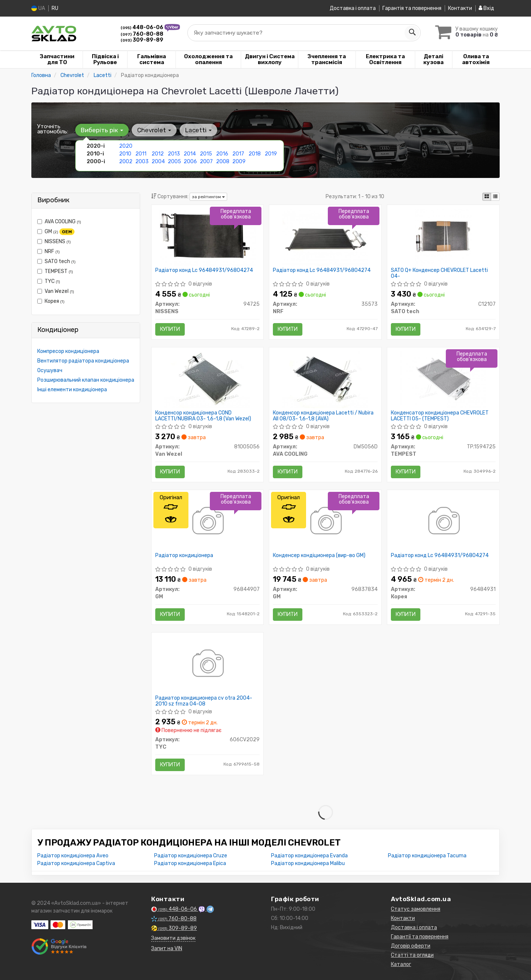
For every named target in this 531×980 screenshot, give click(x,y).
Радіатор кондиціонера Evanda (309, 856)
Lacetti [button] (198, 130)
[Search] (412, 33)
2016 (222, 154)
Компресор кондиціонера (68, 351)
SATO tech (56, 261)
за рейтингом (208, 197)
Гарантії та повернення (420, 937)
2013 (174, 154)
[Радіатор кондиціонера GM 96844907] (207, 522)
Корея (51, 301)
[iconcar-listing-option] (495, 197)
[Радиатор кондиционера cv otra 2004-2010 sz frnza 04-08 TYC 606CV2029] (207, 664)
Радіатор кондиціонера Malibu (308, 863)
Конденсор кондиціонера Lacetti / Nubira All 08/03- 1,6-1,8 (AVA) (323, 416)
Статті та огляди (412, 955)
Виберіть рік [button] (102, 130)
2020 (126, 146)
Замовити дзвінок (173, 938)
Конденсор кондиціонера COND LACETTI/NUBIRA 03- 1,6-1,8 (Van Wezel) (203, 416)
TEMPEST (55, 271)
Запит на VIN (167, 948)
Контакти (460, 8)
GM (56, 232)
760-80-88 (142, 34)
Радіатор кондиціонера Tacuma (427, 856)
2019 (271, 154)
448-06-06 (143, 27)
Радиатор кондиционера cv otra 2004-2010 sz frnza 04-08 (204, 701)
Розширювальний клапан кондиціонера (86, 380)
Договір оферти (411, 946)
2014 (190, 154)
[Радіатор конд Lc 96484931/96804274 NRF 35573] (325, 237)
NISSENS (54, 241)
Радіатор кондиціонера (184, 556)
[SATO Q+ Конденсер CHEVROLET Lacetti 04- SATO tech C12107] (443, 237)
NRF (48, 251)
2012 (158, 154)
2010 (125, 154)
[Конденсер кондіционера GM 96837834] (325, 522)
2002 (126, 162)
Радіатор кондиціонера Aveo (73, 856)
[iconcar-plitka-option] (487, 197)
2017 (238, 154)
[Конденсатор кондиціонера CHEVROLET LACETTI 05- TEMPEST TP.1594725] (443, 379)
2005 (174, 162)
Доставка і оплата (353, 8)
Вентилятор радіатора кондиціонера (83, 361)
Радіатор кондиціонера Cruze (191, 856)
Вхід (486, 8)
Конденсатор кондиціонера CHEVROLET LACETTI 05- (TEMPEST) (440, 416)
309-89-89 (142, 40)
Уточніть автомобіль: (53, 129)
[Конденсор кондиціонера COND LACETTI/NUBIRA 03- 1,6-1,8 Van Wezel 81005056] (207, 379)
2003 (142, 162)
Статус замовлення (416, 909)
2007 (206, 162)
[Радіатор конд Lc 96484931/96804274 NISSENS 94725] (207, 237)
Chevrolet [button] (154, 130)
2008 (223, 162)
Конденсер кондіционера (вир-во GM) (319, 556)
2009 (239, 162)
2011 (141, 154)
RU (55, 8)
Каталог (401, 964)
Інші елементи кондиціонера (72, 390)
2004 (158, 162)
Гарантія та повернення (412, 8)
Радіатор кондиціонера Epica (190, 863)
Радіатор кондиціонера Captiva (76, 863)
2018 (255, 154)
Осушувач (50, 370)
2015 (206, 154)
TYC (49, 281)
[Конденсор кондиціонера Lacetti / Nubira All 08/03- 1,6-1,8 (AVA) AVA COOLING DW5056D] (325, 379)
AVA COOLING (59, 222)
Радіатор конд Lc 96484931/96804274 (204, 270)
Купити (170, 329)
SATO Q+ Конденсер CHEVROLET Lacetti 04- (439, 273)
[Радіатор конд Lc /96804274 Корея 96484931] (443, 522)
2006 (190, 162)
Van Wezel (56, 291)
